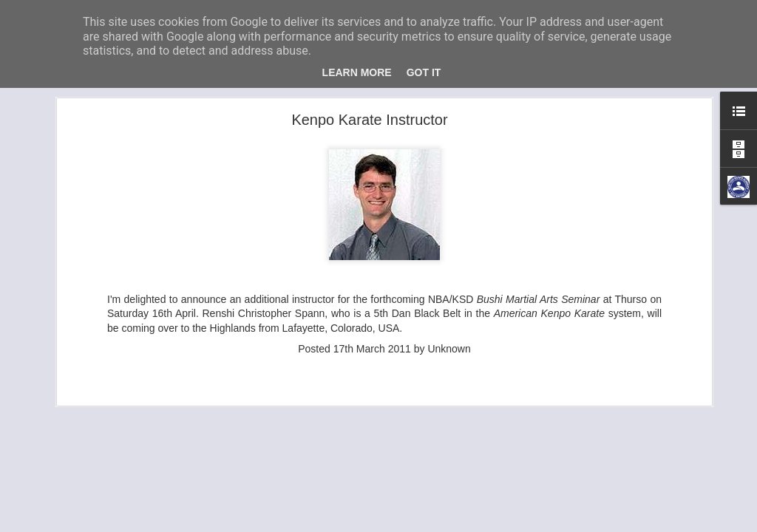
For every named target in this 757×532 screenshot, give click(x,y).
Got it (424, 72)
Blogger (502, 524)
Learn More (357, 72)
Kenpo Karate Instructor (369, 93)
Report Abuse (545, 524)
